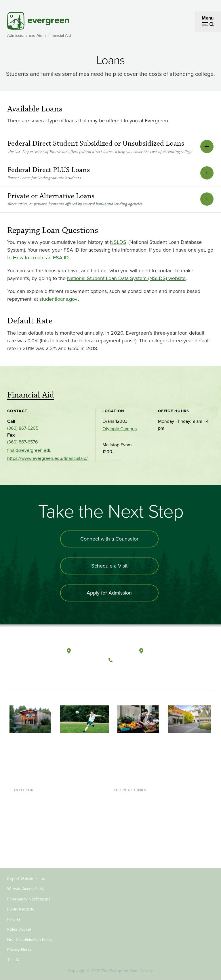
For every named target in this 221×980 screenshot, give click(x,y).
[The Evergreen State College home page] (29, 656)
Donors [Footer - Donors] (21, 836)
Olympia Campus (120, 429)
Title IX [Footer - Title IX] (13, 960)
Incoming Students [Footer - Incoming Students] (33, 808)
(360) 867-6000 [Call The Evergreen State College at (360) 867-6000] (132, 660)
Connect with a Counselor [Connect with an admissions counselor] (109, 539)
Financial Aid (60, 35)
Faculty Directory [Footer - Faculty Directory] (131, 808)
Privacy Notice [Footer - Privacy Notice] (20, 950)
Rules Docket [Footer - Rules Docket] (19, 929)
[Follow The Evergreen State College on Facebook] (114, 674)
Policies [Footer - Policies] (14, 919)
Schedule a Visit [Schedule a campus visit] (109, 566)
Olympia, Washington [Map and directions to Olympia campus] (97, 651)
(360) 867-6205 (23, 428)
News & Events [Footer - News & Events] (129, 845)
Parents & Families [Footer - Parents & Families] (33, 818)
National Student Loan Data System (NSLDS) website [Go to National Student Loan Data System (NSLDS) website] (126, 278)
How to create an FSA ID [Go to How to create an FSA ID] (41, 258)
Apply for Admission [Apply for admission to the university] (109, 593)
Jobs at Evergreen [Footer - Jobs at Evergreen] (132, 855)
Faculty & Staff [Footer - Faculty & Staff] (28, 827)
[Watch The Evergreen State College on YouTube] (126, 674)
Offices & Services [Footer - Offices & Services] (132, 818)
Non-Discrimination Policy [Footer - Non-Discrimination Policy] (30, 940)
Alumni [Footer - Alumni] (21, 845)
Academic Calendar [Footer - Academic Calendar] (134, 836)
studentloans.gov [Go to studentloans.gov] (58, 299)
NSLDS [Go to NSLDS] (118, 242)
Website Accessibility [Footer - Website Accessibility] (26, 889)
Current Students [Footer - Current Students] (31, 799)
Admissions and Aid (25, 35)
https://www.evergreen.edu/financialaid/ (47, 458)
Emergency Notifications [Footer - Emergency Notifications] (29, 899)
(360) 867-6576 (22, 442)
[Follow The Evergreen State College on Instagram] (138, 674)
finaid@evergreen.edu (29, 450)
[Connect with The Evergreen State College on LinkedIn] (150, 674)
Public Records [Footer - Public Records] (21, 909)
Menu (208, 18)
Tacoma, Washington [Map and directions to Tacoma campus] (168, 651)
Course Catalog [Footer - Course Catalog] (130, 827)
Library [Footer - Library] (121, 799)
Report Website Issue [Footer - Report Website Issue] (26, 879)
